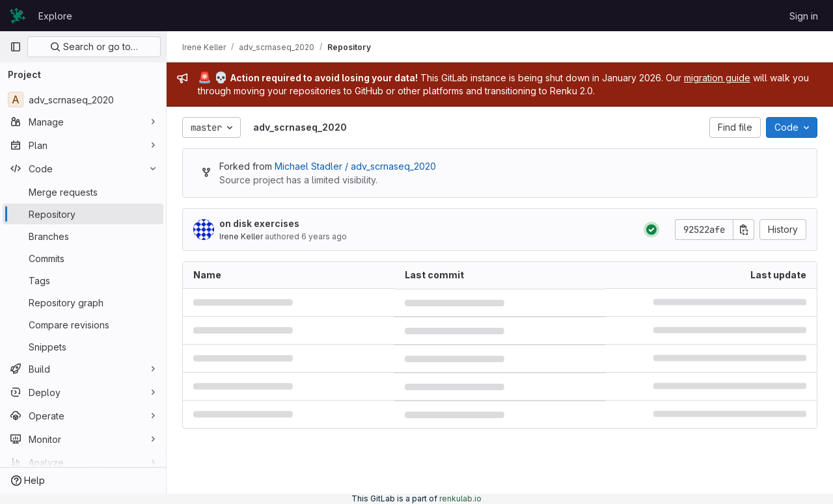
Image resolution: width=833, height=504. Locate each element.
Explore (55, 16)
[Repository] (83, 214)
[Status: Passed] (651, 230)
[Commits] (83, 258)
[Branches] (83, 236)
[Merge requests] (83, 192)
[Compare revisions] (83, 325)
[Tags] (83, 280)
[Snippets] (83, 347)
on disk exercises (259, 223)
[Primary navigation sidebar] (16, 47)
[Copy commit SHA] (744, 230)
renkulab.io (460, 498)
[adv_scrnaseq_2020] (83, 99)
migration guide (717, 78)
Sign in (804, 16)
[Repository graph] (83, 302)
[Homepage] (18, 16)
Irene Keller (241, 236)
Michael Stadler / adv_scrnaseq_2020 (355, 166)
